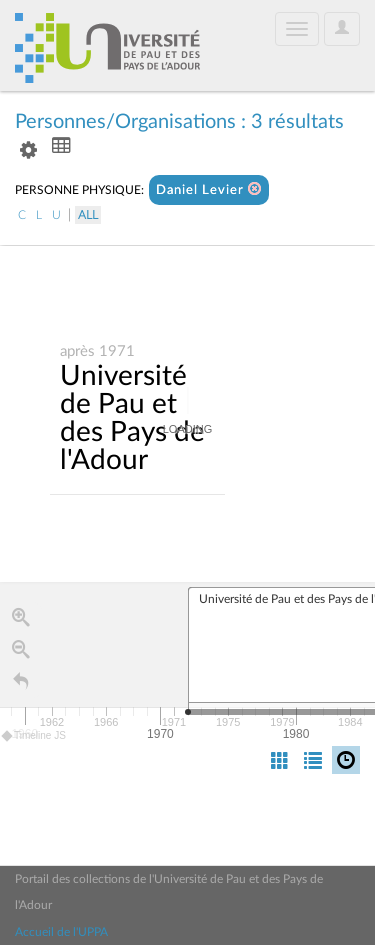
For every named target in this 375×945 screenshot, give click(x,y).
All (88, 215)
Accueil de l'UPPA (61, 932)
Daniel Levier (209, 189)
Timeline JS (34, 735)
